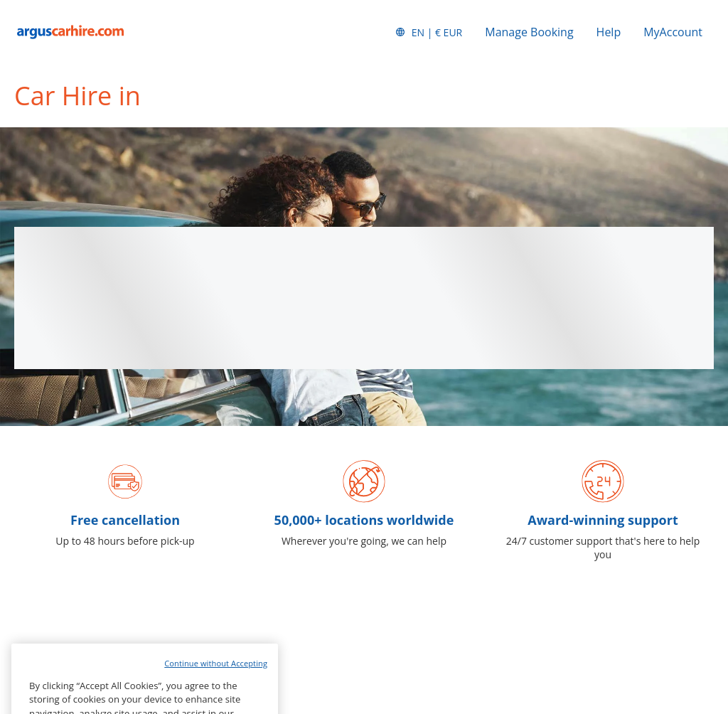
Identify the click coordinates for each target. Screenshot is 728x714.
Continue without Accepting (216, 680)
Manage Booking (529, 32)
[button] (429, 32)
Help (609, 32)
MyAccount (673, 32)
